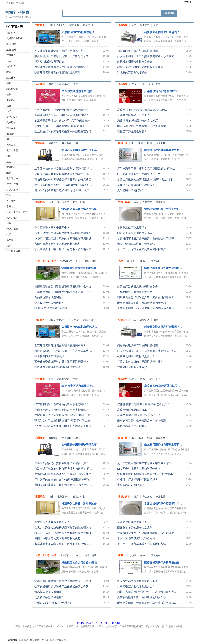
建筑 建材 (11, 50)
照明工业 (11, 145)
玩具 (9, 195)
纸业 (9, 173)
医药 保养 (11, 44)
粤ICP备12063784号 (87, 623)
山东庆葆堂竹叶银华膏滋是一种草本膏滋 (142, 126)
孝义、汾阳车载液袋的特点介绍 (136, 244)
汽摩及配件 (12, 218)
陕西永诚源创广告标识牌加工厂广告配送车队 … (63, 56)
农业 (9, 106)
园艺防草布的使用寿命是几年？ (136, 233)
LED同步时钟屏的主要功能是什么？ (139, 174)
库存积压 (11, 240)
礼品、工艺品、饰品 (17, 212)
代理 (9, 234)
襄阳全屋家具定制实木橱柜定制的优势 (57, 244)
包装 (9, 94)
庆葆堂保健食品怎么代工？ (133, 115)
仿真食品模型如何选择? (49, 303)
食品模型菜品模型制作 (48, 297)
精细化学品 (12, 89)
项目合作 (11, 134)
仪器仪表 (11, 55)
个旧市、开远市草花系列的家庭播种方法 (142, 249)
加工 (9, 139)
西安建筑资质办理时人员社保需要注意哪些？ (61, 67)
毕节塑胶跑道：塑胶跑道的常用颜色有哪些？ (61, 110)
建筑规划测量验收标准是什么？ (136, 62)
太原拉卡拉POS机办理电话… (79, 32)
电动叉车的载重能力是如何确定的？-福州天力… (63, 190)
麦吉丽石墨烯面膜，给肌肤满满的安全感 (142, 303)
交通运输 (11, 122)
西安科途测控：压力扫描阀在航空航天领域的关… (147, 56)
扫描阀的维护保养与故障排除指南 (137, 51)
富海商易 (23, 640)
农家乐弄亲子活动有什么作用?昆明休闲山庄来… (64, 121)
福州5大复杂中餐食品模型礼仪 (53, 308)
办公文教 (11, 201)
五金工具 (11, 162)
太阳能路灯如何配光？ (131, 190)
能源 (9, 83)
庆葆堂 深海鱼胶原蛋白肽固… (162, 91)
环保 (9, 111)
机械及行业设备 (15, 38)
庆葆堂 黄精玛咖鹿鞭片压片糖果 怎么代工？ (144, 110)
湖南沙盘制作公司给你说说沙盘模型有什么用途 (63, 286)
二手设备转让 (13, 251)
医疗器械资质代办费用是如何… (163, 268)
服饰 (9, 246)
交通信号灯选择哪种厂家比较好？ (137, 185)
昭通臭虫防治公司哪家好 (49, 62)
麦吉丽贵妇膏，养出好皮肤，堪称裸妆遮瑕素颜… (147, 308)
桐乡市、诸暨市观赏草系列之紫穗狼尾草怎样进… (64, 238)
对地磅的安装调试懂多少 (132, 72)
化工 (9, 61)
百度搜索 (170, 13)
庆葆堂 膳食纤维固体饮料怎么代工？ (139, 121)
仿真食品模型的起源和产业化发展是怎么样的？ (63, 292)
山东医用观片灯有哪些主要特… (163, 150)
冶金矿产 (11, 66)
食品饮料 (11, 100)
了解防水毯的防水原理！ (132, 228)
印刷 (9, 156)
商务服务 (11, 33)
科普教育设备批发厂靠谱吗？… (163, 32)
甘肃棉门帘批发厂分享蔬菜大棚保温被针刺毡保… (147, 238)
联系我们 (21, 3)
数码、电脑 (12, 229)
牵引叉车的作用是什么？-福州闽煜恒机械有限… (63, 185)
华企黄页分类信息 (39, 640)
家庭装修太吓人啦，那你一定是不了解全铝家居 (63, 249)
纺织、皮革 (12, 190)
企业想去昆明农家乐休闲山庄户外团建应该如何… (64, 131)
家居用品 (11, 167)
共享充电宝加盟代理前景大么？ (136, 292)
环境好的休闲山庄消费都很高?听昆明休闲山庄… (64, 126)
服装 (9, 223)
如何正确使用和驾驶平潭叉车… (80, 150)
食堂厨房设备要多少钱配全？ (52, 228)
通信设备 (11, 128)
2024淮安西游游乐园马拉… (78, 91)
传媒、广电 (12, 184)
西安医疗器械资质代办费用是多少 (137, 286)
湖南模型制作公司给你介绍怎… (80, 268)
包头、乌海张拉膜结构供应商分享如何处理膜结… (64, 233)
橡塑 (9, 72)
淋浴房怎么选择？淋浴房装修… (80, 209)
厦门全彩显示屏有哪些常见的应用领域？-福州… (146, 169)
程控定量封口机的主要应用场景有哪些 (140, 67)
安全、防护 (12, 117)
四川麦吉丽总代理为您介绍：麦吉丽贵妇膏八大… (147, 297)
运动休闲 (11, 78)
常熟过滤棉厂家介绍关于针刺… (163, 209)
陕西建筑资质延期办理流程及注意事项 (57, 72)
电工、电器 (12, 150)
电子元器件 (12, 178)
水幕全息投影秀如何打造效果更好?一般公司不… (146, 179)
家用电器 (11, 206)
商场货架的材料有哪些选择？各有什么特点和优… (64, 179)
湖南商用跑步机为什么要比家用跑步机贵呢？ (61, 115)
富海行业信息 (17, 12)
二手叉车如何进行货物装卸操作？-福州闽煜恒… (63, 169)
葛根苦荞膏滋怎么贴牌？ (132, 131)
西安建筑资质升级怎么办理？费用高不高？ (60, 51)
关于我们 (11, 3)
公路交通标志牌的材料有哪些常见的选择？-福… (63, 174)
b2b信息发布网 (58, 640)
